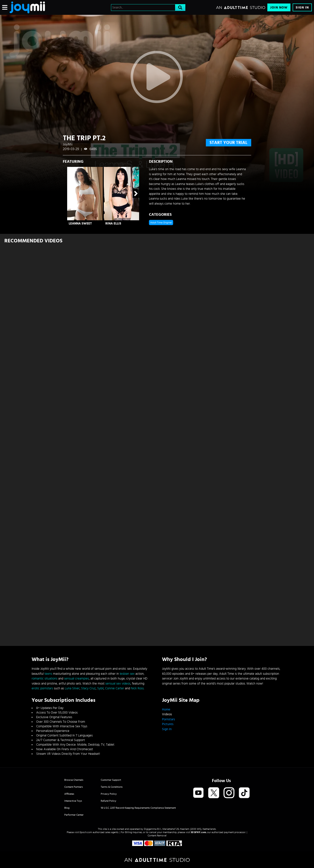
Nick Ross (137, 688)
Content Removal (157, 835)
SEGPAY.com (198, 832)
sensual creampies (77, 679)
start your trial (229, 143)
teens (48, 674)
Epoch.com (86, 832)
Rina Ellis (113, 223)
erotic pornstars (42, 688)
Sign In (302, 8)
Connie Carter (115, 688)
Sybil (100, 688)
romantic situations (44, 679)
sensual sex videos (118, 684)
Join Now (279, 8)
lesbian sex (127, 674)
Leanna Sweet (80, 223)
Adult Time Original (161, 223)
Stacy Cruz (88, 688)
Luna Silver (72, 688)
